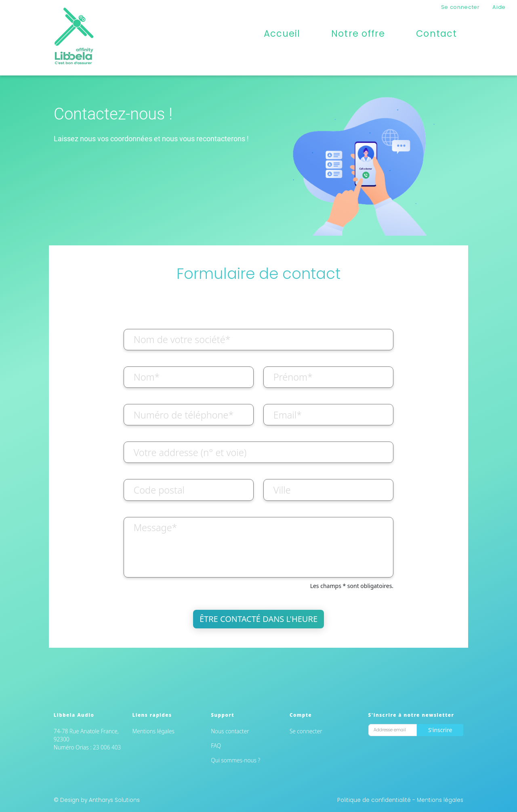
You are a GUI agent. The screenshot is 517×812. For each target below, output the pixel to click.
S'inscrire (440, 730)
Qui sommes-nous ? (235, 760)
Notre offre (358, 33)
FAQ (216, 746)
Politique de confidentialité (375, 800)
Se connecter (460, 7)
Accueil (282, 33)
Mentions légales (153, 731)
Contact (436, 33)
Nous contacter (230, 731)
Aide (499, 7)
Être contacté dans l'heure (258, 619)
